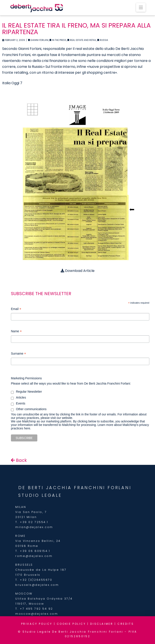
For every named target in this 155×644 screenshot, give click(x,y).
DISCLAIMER (102, 624)
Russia (103, 40)
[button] (141, 7)
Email (16, 309)
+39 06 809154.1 (35, 551)
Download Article (78, 271)
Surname (18, 354)
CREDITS (126, 624)
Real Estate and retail (82, 40)
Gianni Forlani (38, 40)
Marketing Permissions (26, 378)
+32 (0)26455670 (36, 580)
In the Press (58, 40)
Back (19, 460)
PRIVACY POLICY (37, 624)
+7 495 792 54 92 (36, 609)
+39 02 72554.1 (34, 522)
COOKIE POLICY (71, 624)
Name (16, 332)
